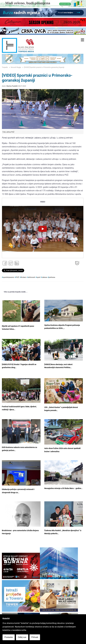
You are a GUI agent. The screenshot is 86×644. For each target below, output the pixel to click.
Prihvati (35, 637)
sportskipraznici (9, 277)
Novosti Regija (16, 67)
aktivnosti (32, 277)
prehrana (52, 277)
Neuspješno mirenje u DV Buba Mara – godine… (63, 488)
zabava (45, 277)
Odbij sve (22, 637)
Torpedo (5, 67)
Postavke (9, 637)
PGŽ (18, 277)
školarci (24, 277)
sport (39, 277)
